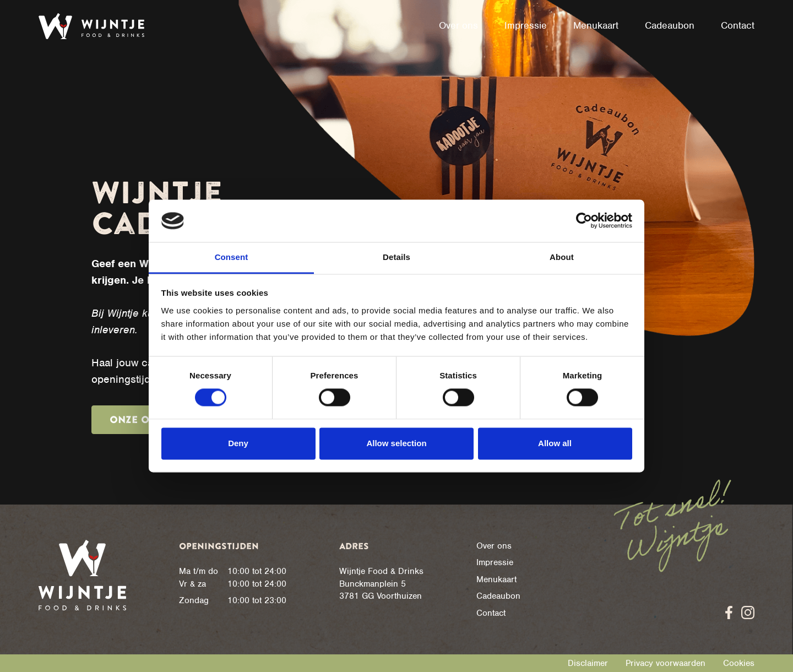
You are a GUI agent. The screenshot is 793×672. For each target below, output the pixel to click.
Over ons (494, 546)
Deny (238, 443)
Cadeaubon (498, 596)
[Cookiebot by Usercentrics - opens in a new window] (584, 221)
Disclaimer (588, 663)
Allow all (555, 443)
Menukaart (496, 579)
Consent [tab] (232, 257)
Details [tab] (397, 257)
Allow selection (396, 443)
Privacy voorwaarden (666, 663)
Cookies (739, 663)
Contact (491, 613)
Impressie (495, 562)
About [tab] (562, 257)
